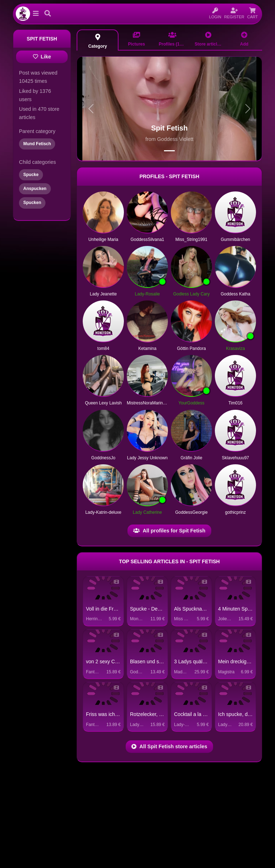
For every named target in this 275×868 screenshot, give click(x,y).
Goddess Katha (235, 294)
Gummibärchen (235, 239)
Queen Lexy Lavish (103, 403)
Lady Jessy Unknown (147, 458)
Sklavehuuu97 (235, 458)
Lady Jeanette (103, 294)
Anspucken (35, 189)
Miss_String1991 (191, 239)
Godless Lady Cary (191, 294)
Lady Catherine (147, 512)
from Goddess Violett (169, 139)
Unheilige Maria (103, 239)
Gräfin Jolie (191, 458)
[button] (36, 14)
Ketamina (147, 348)
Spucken (32, 203)
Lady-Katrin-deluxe (103, 512)
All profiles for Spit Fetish (169, 531)
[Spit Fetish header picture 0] (169, 151)
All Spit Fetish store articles (169, 746)
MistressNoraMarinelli (147, 403)
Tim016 (236, 403)
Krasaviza (235, 348)
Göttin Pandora (191, 348)
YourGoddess (191, 403)
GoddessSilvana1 (147, 239)
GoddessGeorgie (191, 512)
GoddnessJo (103, 458)
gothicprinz (235, 512)
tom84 (103, 348)
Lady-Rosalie (147, 294)
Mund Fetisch (37, 144)
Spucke (31, 175)
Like (42, 57)
